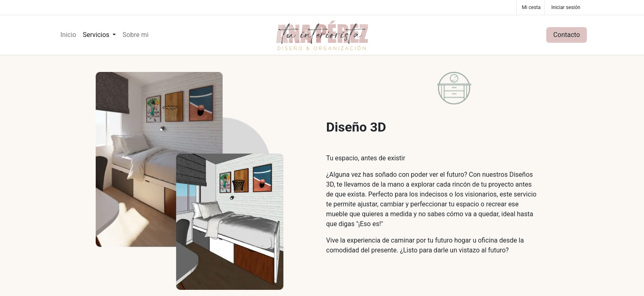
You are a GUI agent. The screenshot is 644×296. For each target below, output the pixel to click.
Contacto (567, 35)
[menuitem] (68, 35)
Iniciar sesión (566, 7)
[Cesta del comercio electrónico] (531, 7)
